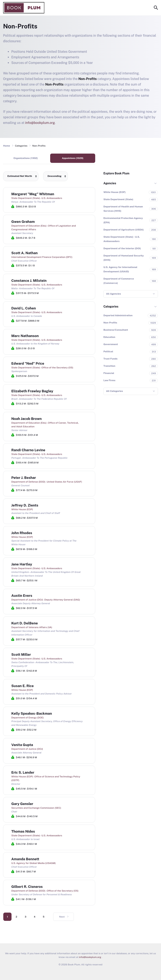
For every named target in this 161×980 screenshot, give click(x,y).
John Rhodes (22, 533)
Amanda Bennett (25, 859)
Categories (111, 307)
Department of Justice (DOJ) (27, 749)
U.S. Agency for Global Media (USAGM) (34, 863)
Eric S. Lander (23, 772)
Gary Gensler (22, 804)
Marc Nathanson (25, 336)
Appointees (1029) (73, 158)
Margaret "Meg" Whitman (33, 194)
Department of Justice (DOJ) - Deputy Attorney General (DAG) (46, 600)
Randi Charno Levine (28, 450)
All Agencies (114, 294)
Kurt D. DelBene (25, 623)
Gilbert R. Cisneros (27, 887)
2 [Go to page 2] (16, 917)
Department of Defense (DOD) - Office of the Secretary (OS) (45, 891)
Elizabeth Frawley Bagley (32, 391)
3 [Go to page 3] (25, 917)
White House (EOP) (22, 509)
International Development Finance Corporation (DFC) (42, 257)
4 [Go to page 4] (35, 917)
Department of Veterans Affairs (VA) (32, 627)
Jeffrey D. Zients (25, 505)
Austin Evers (22, 596)
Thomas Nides (23, 831)
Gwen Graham (23, 222)
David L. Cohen (24, 308)
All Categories (114, 391)
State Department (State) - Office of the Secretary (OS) (42, 368)
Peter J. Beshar (24, 478)
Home (7, 146)
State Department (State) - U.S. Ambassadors (37, 198)
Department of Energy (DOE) (28, 718)
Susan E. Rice (23, 686)
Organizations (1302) (26, 158)
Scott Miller (21, 655)
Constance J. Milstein (29, 281)
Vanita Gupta (22, 745)
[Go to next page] (64, 917)
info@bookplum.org (40, 123)
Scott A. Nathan (24, 253)
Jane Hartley (22, 564)
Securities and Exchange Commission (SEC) (36, 808)
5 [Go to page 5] (44, 917)
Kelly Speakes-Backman (32, 713)
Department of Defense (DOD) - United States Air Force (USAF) (47, 482)
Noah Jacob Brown (27, 419)
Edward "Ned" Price (28, 363)
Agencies (110, 183)
